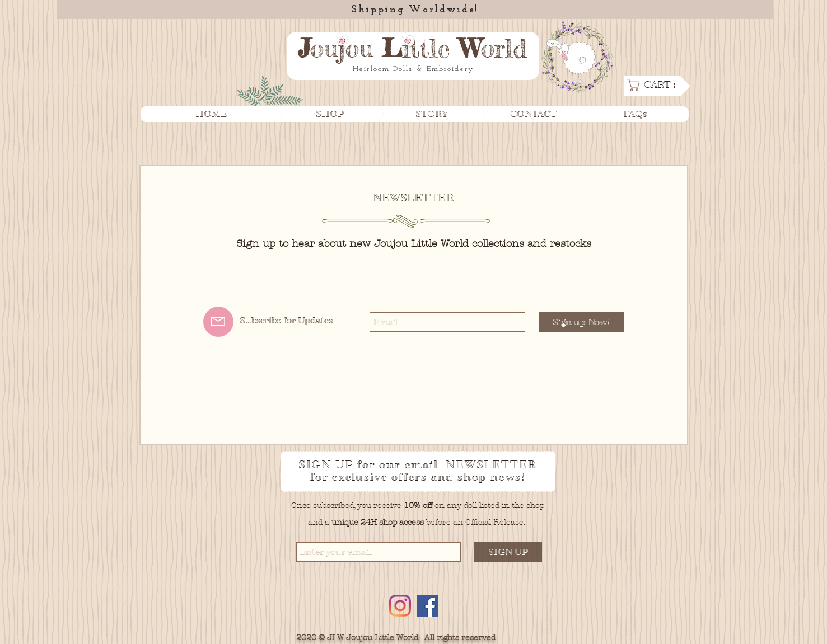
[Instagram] (400, 606)
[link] (657, 85)
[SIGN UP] (508, 552)
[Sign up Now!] (581, 322)
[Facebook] (427, 606)
